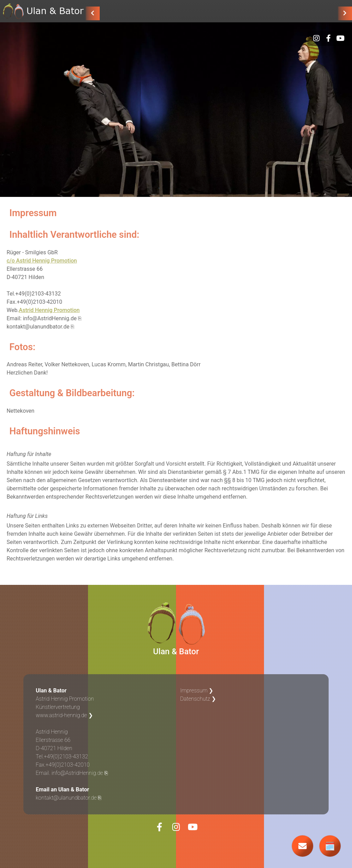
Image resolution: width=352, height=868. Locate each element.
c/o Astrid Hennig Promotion (42, 261)
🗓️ (330, 846)
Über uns (282, 13)
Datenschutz (195, 699)
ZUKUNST (183, 13)
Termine (320, 13)
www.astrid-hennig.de (61, 715)
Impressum (194, 691)
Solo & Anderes (231, 13)
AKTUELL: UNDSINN (133, 13)
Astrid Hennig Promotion (49, 310)
